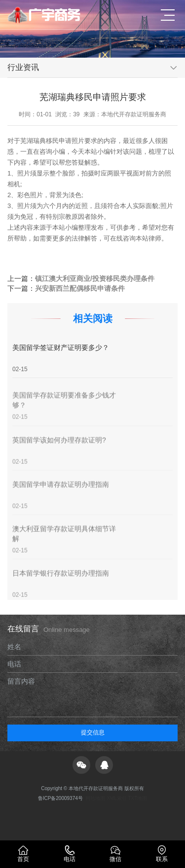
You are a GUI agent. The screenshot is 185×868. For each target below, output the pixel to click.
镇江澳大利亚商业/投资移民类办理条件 (95, 278)
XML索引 (117, 798)
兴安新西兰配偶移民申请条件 (80, 288)
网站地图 (95, 798)
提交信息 (93, 732)
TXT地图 (137, 798)
